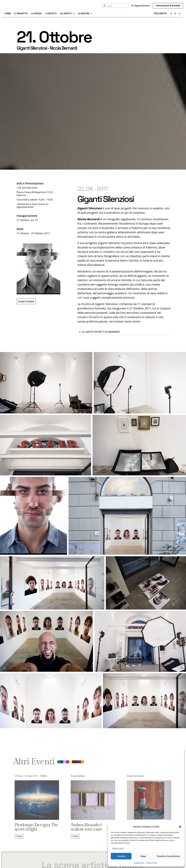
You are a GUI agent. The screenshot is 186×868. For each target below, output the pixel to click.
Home (8, 17)
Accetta (121, 856)
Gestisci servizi (118, 848)
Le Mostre (85, 17)
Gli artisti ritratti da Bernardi (101, 335)
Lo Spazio (36, 17)
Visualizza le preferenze (168, 856)
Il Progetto (21, 17)
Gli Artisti (67, 17)
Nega (143, 856)
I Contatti (51, 17)
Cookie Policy (139, 863)
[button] (180, 827)
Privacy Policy (152, 863)
